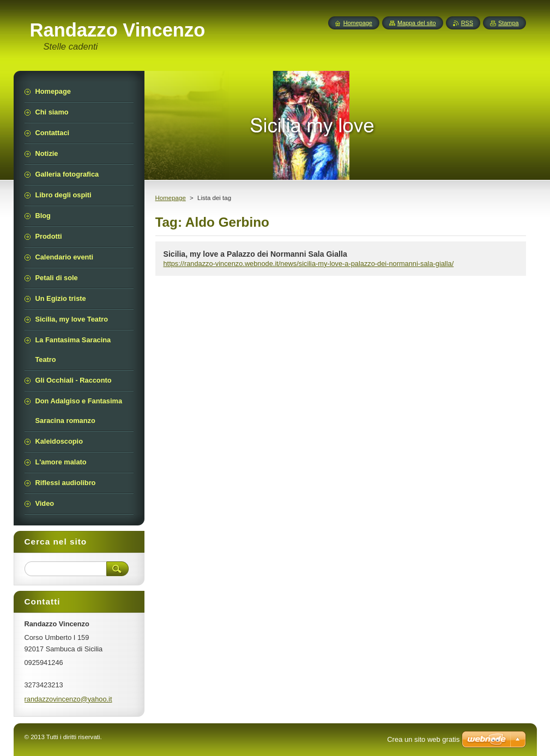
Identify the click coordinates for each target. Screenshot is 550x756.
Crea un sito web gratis (423, 739)
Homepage (171, 198)
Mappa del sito (417, 23)
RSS (467, 23)
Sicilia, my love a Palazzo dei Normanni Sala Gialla (255, 254)
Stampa (508, 23)
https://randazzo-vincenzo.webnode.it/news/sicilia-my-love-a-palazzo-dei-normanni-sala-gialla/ (309, 264)
